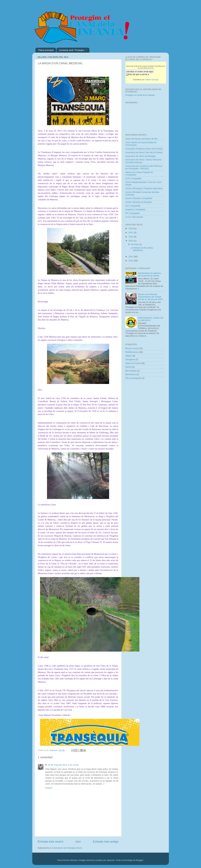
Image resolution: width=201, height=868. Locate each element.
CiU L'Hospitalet (133, 206)
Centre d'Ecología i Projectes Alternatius (144, 188)
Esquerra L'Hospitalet (135, 210)
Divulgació (130, 359)
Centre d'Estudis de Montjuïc (139, 202)
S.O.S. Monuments (134, 217)
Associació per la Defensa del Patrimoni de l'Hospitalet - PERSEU (144, 167)
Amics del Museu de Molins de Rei (141, 139)
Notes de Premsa (133, 363)
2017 (131, 232)
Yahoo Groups (152, 80)
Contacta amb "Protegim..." (73, 50)
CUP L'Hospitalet (133, 178)
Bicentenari (131, 374)
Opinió (128, 367)
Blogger (140, 860)
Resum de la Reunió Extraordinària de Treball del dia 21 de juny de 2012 (150, 297)
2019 (131, 228)
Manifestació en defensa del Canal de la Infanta (149, 274)
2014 (131, 237)
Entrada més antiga (106, 842)
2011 (131, 261)
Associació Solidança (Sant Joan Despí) (144, 149)
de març (135, 244)
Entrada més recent (51, 842)
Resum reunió (132, 348)
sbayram (111, 860)
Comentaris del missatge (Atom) (67, 848)
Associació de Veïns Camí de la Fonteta (144, 152)
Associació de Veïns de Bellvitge (140, 156)
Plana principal (46, 50)
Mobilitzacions (132, 352)
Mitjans (129, 356)
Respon (49, 788)
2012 (131, 257)
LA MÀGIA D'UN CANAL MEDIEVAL (142, 249)
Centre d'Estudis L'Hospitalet (139, 198)
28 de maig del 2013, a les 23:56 (63, 765)
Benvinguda (131, 371)
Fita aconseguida (133, 378)
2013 (131, 241)
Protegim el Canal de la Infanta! (140, 95)
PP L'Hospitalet (133, 213)
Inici (78, 842)
